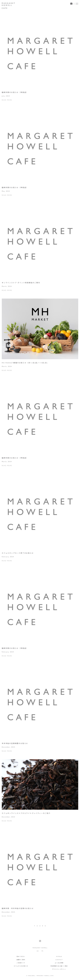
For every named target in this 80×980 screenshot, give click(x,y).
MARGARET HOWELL (40, 948)
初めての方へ (21, 956)
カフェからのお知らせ (21, 966)
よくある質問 (59, 963)
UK (38, 951)
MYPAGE (59, 956)
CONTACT (59, 960)
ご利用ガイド (21, 963)
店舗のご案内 (21, 960)
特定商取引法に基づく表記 (59, 966)
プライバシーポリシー (59, 969)
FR (42, 951)
